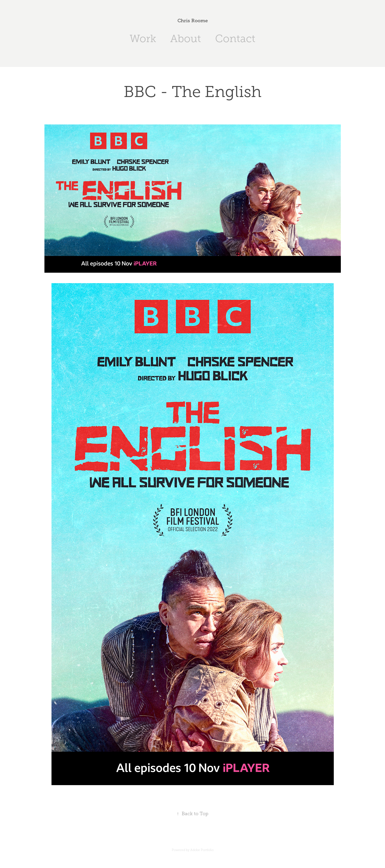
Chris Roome (193, 21)
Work (143, 39)
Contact (235, 39)
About (186, 39)
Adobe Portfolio (202, 850)
